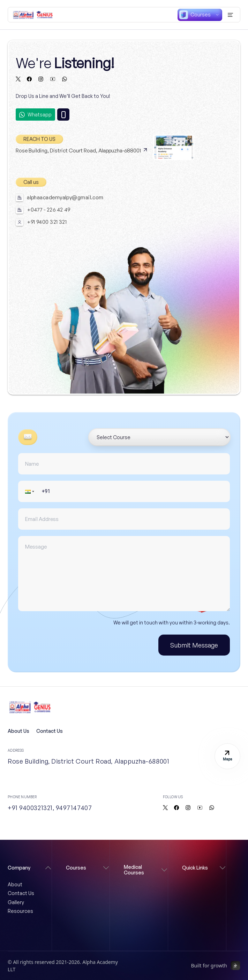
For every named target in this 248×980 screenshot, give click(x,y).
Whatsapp (35, 115)
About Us (18, 731)
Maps (227, 756)
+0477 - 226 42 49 (49, 210)
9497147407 (74, 808)
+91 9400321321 (30, 808)
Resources (20, 911)
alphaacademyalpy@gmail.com (65, 198)
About (15, 884)
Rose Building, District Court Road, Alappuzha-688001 (82, 151)
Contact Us (50, 731)
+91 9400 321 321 (47, 222)
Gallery (16, 902)
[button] (30, 491)
